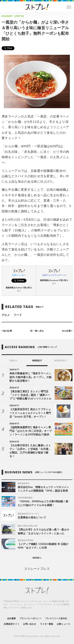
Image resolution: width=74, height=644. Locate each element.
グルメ (6, 315)
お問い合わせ (30, 624)
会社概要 (11, 618)
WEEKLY (37, 361)
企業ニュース (63, 624)
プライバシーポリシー (30, 618)
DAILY (13, 361)
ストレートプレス (37, 568)
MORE (37, 558)
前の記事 (7, 331)
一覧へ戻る (37, 331)
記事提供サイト (12, 624)
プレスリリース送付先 (56, 618)
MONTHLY (61, 361)
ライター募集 (47, 624)
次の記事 (67, 331)
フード (18, 315)
